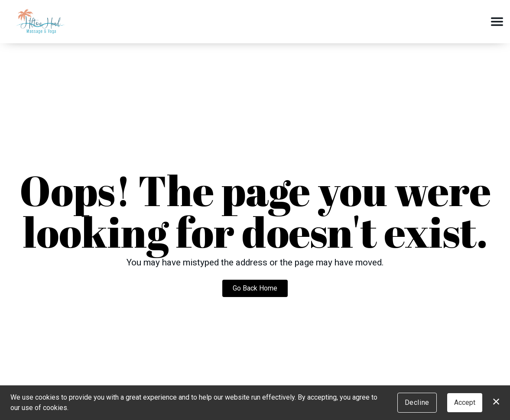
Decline (417, 402)
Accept (465, 402)
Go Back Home (255, 288)
